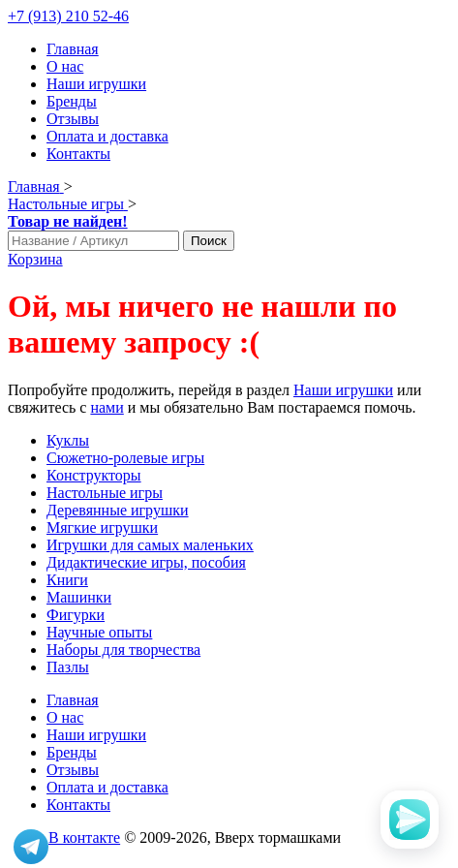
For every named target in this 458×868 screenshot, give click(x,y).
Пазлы (68, 667)
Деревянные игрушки (118, 510)
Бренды (72, 101)
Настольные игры (105, 493)
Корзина (35, 259)
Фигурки (76, 615)
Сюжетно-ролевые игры (125, 458)
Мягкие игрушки (102, 527)
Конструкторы (94, 475)
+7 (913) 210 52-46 (68, 16)
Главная (73, 49)
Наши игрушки (96, 84)
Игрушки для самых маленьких (150, 545)
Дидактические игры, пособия (146, 562)
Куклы (68, 440)
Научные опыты (99, 632)
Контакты (78, 154)
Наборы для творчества (123, 650)
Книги (67, 580)
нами (107, 407)
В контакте (84, 837)
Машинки (79, 597)
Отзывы (73, 119)
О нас (65, 66)
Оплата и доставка (107, 136)
